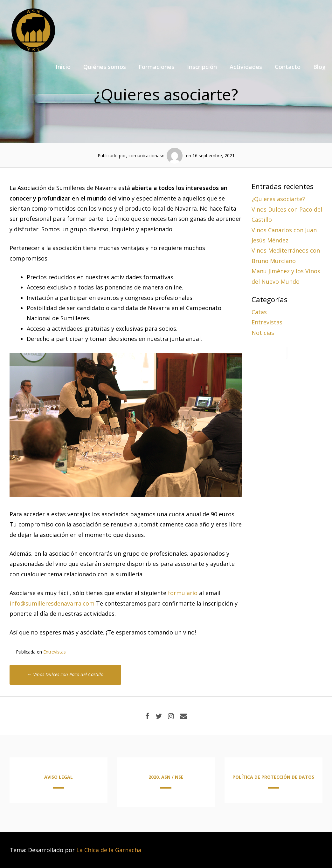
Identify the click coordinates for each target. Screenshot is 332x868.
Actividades (246, 67)
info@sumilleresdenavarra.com (52, 603)
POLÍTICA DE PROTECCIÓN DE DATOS (273, 777)
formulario (183, 593)
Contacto (288, 67)
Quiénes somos (105, 67)
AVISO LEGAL (59, 777)
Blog (319, 67)
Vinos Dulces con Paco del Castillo (65, 674)
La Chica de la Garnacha (109, 850)
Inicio (63, 67)
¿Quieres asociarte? (278, 199)
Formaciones (156, 67)
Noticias (263, 333)
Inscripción (202, 67)
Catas (259, 312)
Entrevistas (55, 652)
